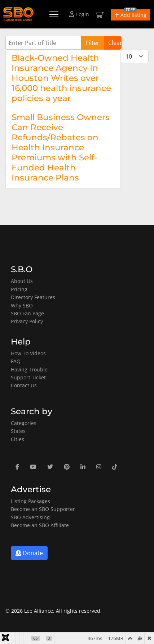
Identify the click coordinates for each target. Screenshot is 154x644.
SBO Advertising (30, 517)
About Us (22, 281)
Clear (115, 43)
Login (79, 14)
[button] (130, 15)
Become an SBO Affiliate (40, 525)
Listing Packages (30, 501)
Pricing (19, 289)
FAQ (16, 361)
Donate (29, 553)
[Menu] (54, 14)
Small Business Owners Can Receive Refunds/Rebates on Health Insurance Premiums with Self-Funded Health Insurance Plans (61, 147)
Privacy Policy (27, 321)
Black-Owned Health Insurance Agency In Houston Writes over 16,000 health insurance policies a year (61, 78)
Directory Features (33, 297)
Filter (93, 43)
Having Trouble (29, 369)
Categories (24, 423)
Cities (17, 439)
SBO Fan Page (27, 313)
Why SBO (22, 305)
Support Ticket (28, 377)
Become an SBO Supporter (43, 509)
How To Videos (28, 353)
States (18, 431)
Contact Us (24, 385)
